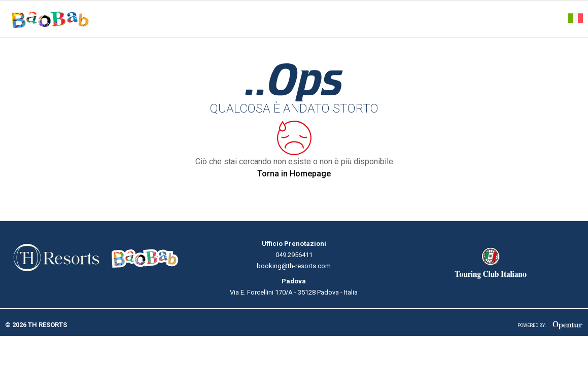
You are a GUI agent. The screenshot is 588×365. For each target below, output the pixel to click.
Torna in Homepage (294, 174)
